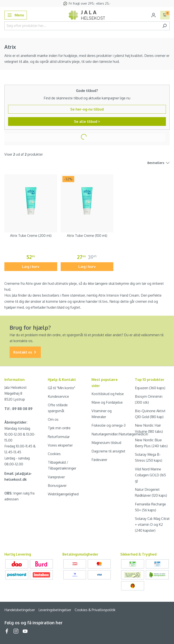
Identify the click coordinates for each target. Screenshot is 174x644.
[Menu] (16, 15)
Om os (53, 419)
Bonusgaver (57, 486)
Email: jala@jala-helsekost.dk (18, 476)
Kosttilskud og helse (108, 394)
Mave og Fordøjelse (107, 402)
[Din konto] (153, 15)
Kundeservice (58, 396)
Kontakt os (25, 352)
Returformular (59, 437)
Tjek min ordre (59, 428)
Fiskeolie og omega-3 (109, 425)
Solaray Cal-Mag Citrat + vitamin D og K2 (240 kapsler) (152, 524)
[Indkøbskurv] (165, 15)
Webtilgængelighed (63, 494)
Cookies (54, 454)
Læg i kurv (31, 267)
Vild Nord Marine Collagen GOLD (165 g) (150, 475)
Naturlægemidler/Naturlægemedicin (120, 434)
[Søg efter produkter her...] (82, 26)
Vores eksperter (60, 445)
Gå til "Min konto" (61, 388)
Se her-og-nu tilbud (87, 109)
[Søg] (165, 26)
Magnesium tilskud (106, 443)
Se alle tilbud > (87, 121)
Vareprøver (56, 477)
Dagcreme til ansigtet (108, 451)
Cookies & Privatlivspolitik (95, 610)
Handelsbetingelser (20, 610)
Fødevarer (99, 460)
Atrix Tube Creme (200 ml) (31, 236)
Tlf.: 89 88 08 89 (18, 409)
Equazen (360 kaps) (150, 388)
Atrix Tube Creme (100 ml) (87, 236)
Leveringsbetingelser (55, 610)
